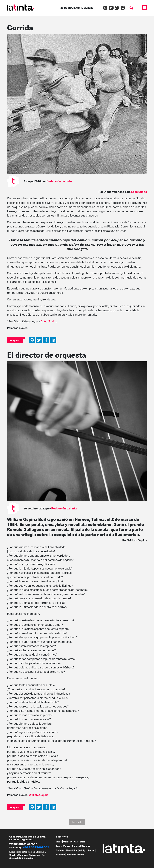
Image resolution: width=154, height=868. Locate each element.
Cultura (76, 846)
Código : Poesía (87, 850)
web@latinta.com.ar (23, 844)
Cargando (77, 822)
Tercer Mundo (63, 846)
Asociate (60, 854)
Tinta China (72, 850)
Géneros (86, 846)
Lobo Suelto (139, 192)
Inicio (59, 842)
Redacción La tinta (59, 181)
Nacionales (79, 842)
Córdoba (68, 842)
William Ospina (39, 795)
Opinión (60, 850)
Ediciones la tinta (75, 854)
